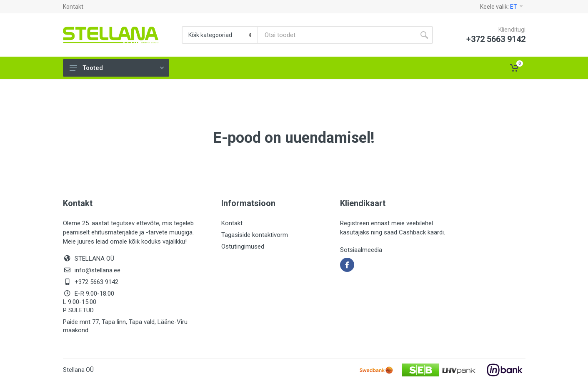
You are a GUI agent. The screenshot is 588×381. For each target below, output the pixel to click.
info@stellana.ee (98, 270)
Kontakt (73, 7)
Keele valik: (501, 7)
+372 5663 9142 (96, 282)
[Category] (220, 35)
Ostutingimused (243, 247)
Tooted (117, 68)
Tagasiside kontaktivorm (255, 235)
